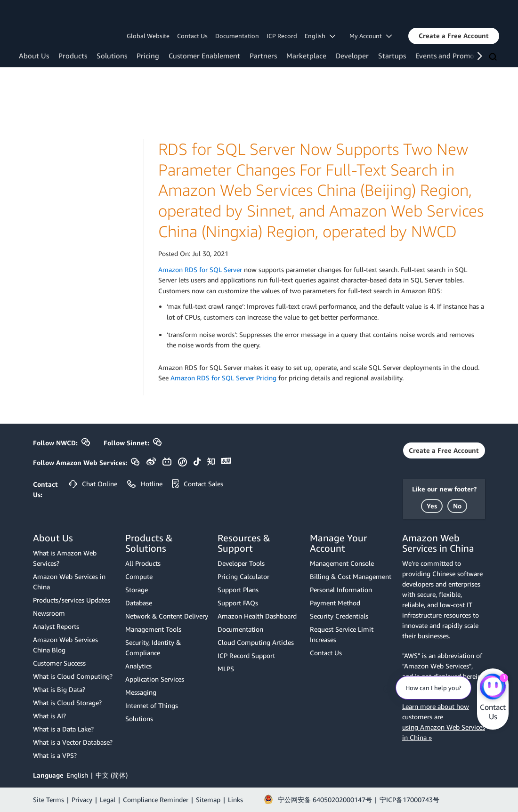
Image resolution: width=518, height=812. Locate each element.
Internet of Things (152, 705)
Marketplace (306, 56)
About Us (34, 56)
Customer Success (59, 663)
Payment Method (335, 603)
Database (139, 603)
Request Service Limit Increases (342, 634)
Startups (392, 56)
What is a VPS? (55, 755)
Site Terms (49, 800)
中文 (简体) (112, 775)
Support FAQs (238, 603)
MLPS (226, 669)
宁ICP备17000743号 (409, 800)
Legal (108, 800)
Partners (263, 56)
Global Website (148, 36)
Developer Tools (241, 563)
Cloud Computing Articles (256, 642)
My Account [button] (371, 36)
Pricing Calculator (243, 576)
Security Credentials (339, 616)
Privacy (82, 800)
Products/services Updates (72, 600)
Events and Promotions (453, 56)
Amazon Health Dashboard (257, 616)
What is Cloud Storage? (67, 703)
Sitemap (208, 800)
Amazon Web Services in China (69, 582)
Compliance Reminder (156, 800)
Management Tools (153, 629)
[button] (454, 36)
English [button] (320, 36)
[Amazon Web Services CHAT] (493, 687)
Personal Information (341, 590)
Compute (139, 576)
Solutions (112, 56)
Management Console (342, 563)
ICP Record (282, 36)
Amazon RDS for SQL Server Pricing (223, 378)
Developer (352, 56)
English (77, 775)
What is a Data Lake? (63, 729)
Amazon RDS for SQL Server (200, 269)
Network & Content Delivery (167, 616)
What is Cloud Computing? (73, 676)
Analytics (138, 666)
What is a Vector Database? (73, 742)
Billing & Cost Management (351, 576)
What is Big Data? (59, 689)
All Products (143, 563)
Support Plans (238, 590)
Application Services (155, 679)
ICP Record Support (246, 655)
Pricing (148, 56)
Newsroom (49, 613)
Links (235, 800)
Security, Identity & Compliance (153, 647)
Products (73, 56)
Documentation (237, 36)
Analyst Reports (56, 626)
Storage (137, 590)
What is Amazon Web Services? (65, 558)
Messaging (141, 692)
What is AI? (49, 716)
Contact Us (192, 36)
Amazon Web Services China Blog (65, 645)
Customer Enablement (204, 56)
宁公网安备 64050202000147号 (325, 800)
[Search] (494, 57)
